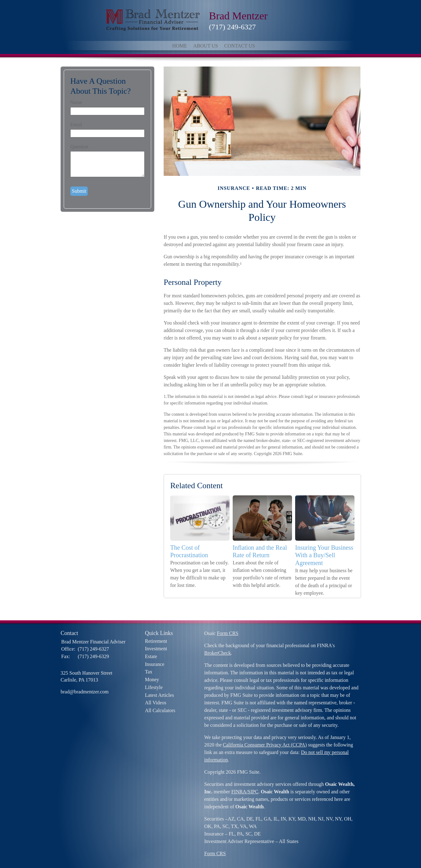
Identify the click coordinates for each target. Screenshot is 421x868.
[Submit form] (79, 191)
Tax (149, 672)
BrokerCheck (218, 653)
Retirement (156, 641)
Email (76, 124)
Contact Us (240, 46)
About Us (206, 46)
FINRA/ (240, 792)
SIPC (253, 792)
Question (79, 147)
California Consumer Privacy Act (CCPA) (265, 745)
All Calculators (160, 710)
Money (152, 680)
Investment (156, 649)
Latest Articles (159, 695)
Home (180, 46)
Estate (151, 656)
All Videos (156, 703)
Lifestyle (154, 687)
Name (76, 102)
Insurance (155, 664)
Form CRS (228, 633)
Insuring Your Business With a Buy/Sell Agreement (324, 555)
